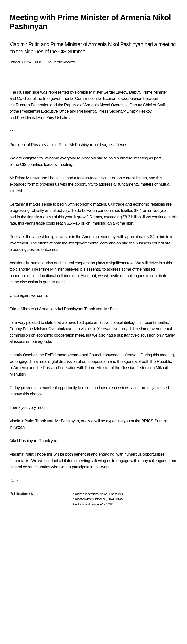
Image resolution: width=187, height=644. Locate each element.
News (103, 494)
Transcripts (116, 494)
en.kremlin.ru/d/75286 (99, 504)
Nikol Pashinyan (68, 309)
